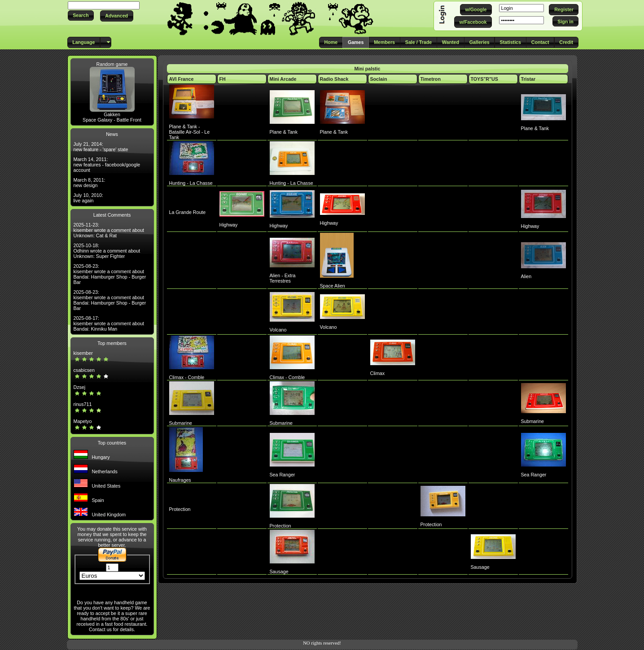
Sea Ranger (283, 475)
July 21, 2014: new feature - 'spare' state (101, 147)
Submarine (181, 423)
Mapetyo (83, 421)
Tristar (528, 79)
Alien (526, 276)
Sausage (279, 571)
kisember (83, 353)
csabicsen (84, 370)
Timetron (431, 79)
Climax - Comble (187, 377)
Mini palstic (367, 69)
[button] (81, 15)
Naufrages (180, 480)
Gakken (112, 114)
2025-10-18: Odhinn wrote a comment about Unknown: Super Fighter (107, 251)
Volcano (278, 330)
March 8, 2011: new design (90, 183)
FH (223, 79)
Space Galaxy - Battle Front (112, 120)
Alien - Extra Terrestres (283, 278)
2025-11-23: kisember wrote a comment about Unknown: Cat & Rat (109, 230)
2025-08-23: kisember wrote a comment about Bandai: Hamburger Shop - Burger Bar (110, 274)
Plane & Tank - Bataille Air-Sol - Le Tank (190, 132)
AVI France (182, 79)
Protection (180, 509)
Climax (378, 373)
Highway (229, 225)
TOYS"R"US (484, 79)
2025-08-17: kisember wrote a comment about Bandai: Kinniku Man (109, 323)
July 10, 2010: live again (88, 198)
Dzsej (80, 387)
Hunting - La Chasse (191, 183)
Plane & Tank (284, 132)
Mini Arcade (283, 79)
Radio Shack (334, 79)
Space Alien (333, 286)
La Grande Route (188, 212)
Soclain (379, 79)
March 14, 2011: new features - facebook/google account (107, 165)
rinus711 (83, 404)
